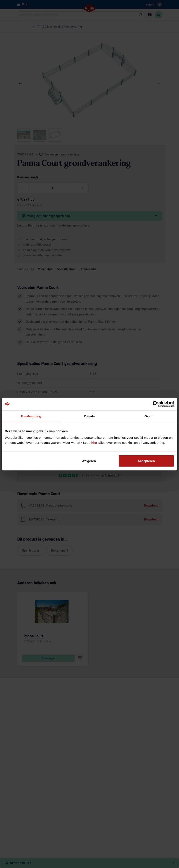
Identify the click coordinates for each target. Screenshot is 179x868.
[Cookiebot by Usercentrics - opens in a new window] (156, 404)
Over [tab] (148, 416)
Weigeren (89, 461)
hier (94, 443)
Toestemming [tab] (31, 416)
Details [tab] (89, 416)
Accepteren (146, 461)
